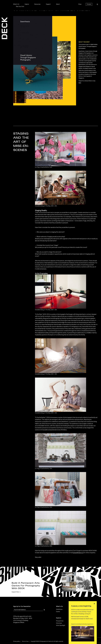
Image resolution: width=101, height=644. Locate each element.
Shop (80, 4)
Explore (27, 4)
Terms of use (25, 641)
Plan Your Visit (20, 6)
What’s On (16, 4)
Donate (89, 4)
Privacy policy (17, 641)
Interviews (59, 623)
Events (58, 612)
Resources (37, 4)
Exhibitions (59, 609)
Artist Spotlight (61, 625)
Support (48, 4)
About (58, 4)
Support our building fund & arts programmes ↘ (83, 624)
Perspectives (60, 621)
